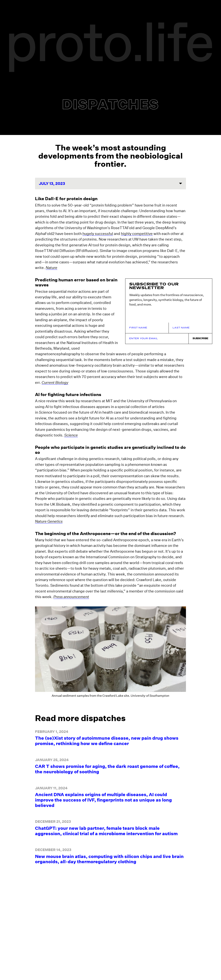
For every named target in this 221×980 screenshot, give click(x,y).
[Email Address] (157, 327)
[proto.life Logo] (110, 48)
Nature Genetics (49, 516)
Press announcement (71, 591)
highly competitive (137, 233)
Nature (51, 268)
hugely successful (98, 233)
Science (71, 429)
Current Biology (55, 377)
